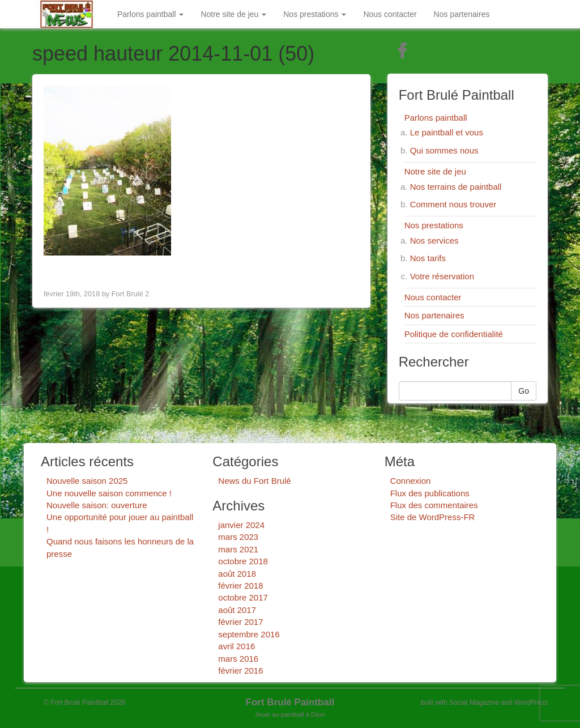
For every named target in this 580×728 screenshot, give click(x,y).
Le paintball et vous (447, 132)
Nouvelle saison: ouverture (97, 505)
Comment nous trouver (453, 204)
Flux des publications (430, 493)
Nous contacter (390, 14)
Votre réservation (442, 276)
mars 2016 (238, 659)
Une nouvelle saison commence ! (109, 493)
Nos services (434, 240)
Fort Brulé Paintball (290, 702)
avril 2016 (236, 646)
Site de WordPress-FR (433, 517)
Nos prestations (315, 14)
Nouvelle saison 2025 (87, 481)
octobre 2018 (243, 561)
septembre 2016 (249, 634)
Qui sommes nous (444, 150)
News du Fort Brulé (254, 481)
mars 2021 (238, 549)
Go (524, 391)
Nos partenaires (462, 14)
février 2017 (240, 622)
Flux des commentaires (434, 505)
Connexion (411, 481)
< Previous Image (80, 270)
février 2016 (240, 670)
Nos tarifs (428, 258)
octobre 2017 (243, 597)
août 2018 (237, 574)
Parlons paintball (150, 14)
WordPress (531, 703)
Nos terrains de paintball (456, 187)
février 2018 (240, 586)
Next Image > (331, 270)
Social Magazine (474, 703)
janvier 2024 (241, 525)
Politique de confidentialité (454, 334)
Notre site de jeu (233, 14)
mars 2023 (238, 537)
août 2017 (237, 610)
